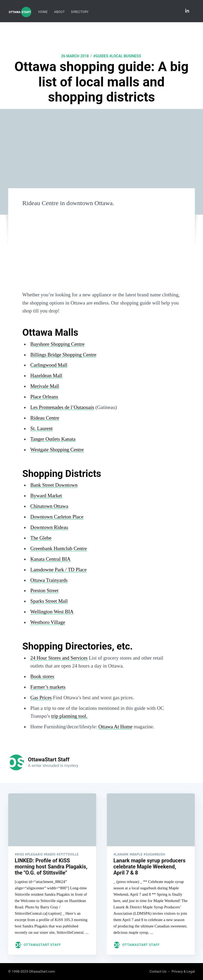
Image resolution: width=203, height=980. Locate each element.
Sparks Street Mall (49, 601)
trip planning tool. (69, 716)
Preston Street (44, 590)
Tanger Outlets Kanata (53, 439)
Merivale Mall (45, 386)
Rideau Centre (45, 418)
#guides (101, 56)
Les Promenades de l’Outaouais (62, 407)
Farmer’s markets (48, 687)
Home (43, 12)
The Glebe (41, 538)
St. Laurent (41, 428)
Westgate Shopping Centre (57, 450)
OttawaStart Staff (49, 760)
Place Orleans (44, 397)
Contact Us (158, 971)
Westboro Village (48, 622)
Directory (80, 12)
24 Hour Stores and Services (59, 658)
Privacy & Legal (183, 971)
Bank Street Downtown (54, 485)
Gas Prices (41, 698)
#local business (125, 56)
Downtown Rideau (49, 527)
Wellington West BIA (52, 612)
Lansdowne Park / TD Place (59, 570)
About (59, 12)
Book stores (42, 676)
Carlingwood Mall (49, 365)
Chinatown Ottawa (49, 506)
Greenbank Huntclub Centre (59, 548)
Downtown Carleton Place (57, 517)
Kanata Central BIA (50, 559)
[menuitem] (43, 12)
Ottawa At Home (115, 727)
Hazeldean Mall (46, 376)
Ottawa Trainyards (49, 580)
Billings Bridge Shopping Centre (63, 355)
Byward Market (46, 496)
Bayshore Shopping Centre (57, 344)
